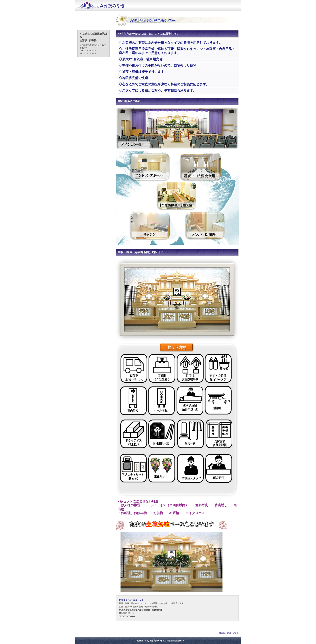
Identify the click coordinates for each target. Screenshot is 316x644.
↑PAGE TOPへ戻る (229, 633)
